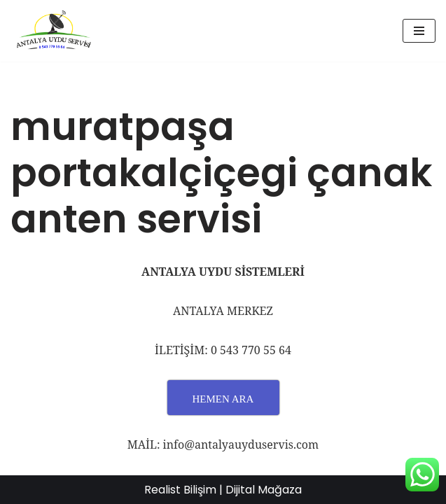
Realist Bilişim (180, 490)
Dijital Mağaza (264, 490)
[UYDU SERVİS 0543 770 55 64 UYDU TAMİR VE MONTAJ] (53, 31)
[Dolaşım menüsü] (419, 31)
